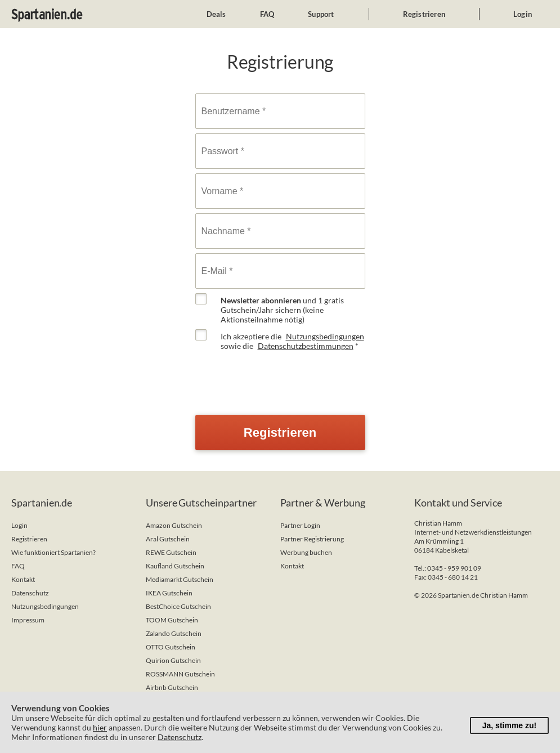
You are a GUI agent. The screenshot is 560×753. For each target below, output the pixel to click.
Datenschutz (30, 593)
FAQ (267, 14)
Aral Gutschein (168, 539)
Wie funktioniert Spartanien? (53, 552)
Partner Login (300, 525)
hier (100, 727)
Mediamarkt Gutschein (180, 579)
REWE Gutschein (171, 552)
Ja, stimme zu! (509, 725)
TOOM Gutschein (172, 620)
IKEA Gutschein (169, 593)
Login (523, 14)
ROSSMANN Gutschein (180, 674)
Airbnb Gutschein (172, 687)
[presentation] (281, 378)
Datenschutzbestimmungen (306, 346)
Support (321, 14)
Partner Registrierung (312, 539)
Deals (216, 14)
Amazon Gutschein (174, 525)
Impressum (28, 620)
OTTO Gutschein (171, 647)
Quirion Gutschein (173, 660)
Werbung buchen (306, 552)
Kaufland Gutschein (175, 566)
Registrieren (424, 14)
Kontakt (23, 579)
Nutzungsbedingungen (325, 336)
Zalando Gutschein (174, 633)
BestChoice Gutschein (178, 606)
